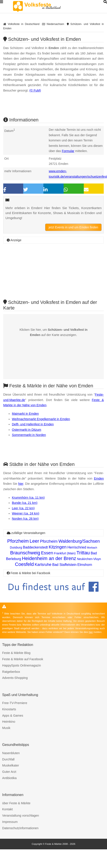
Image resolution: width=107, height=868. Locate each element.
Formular (68, 151)
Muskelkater (11, 765)
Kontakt (7, 809)
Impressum (10, 822)
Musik (6, 728)
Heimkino (9, 722)
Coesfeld (24, 564)
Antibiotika (9, 778)
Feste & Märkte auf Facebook (23, 659)
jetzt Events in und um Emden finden (73, 227)
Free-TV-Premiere (15, 703)
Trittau (83, 553)
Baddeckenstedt (35, 547)
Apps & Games (13, 716)
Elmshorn (85, 565)
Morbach (92, 548)
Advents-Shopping (15, 678)
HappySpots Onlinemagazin (21, 665)
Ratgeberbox (11, 672)
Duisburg (16, 547)
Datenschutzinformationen (20, 828)
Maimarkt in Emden (25, 414)
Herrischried (77, 547)
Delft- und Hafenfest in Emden (33, 424)
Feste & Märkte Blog (16, 653)
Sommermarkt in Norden (29, 435)
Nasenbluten (11, 753)
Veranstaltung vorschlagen (21, 816)
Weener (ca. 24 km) (26, 513)
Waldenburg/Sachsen (79, 541)
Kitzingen (58, 547)
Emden (99, 478)
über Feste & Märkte (16, 803)
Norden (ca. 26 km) (25, 519)
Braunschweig (25, 553)
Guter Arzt (9, 772)
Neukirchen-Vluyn (89, 559)
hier (21, 484)
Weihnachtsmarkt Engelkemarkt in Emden (41, 419)
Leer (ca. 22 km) (23, 508)
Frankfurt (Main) (65, 553)
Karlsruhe (43, 565)
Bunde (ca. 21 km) (25, 503)
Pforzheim (18, 541)
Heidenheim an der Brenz (49, 558)
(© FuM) (35, 90)
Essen (47, 553)
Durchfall (8, 759)
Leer (34, 541)
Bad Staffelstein (64, 565)
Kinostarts (9, 709)
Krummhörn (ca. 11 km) (28, 498)
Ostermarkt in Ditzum (27, 430)
